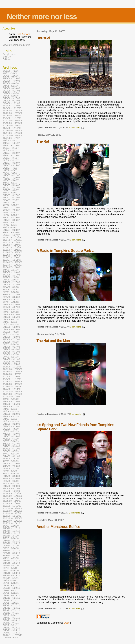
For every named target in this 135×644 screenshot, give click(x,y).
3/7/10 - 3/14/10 (11, 548)
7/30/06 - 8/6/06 (11, 83)
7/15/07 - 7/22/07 (11, 208)
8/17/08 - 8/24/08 (11, 349)
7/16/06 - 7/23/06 (11, 78)
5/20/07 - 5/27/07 (11, 188)
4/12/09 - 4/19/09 (11, 434)
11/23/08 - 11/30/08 (13, 384)
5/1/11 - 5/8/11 (10, 580)
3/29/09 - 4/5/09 (11, 429)
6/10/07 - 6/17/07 (11, 195)
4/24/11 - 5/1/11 (11, 578)
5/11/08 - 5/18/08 (11, 314)
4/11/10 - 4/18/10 (11, 561)
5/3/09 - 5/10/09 (11, 441)
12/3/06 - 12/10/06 (12, 128)
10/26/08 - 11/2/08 (12, 374)
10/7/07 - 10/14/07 (12, 237)
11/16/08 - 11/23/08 (13, 382)
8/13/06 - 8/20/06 (11, 88)
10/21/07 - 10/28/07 (13, 242)
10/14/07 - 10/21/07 (13, 240)
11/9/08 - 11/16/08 (12, 379)
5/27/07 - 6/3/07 (11, 190)
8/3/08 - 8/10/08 (11, 344)
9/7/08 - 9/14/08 (11, 357)
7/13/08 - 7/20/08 (11, 337)
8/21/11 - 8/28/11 (11, 620)
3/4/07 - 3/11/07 (11, 160)
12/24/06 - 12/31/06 (13, 135)
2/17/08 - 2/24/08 (11, 285)
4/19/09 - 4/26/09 (11, 436)
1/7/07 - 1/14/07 (11, 140)
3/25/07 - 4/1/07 (11, 168)
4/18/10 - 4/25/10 (11, 563)
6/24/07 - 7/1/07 (11, 200)
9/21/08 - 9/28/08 (11, 362)
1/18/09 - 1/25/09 (11, 404)
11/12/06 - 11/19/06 (13, 121)
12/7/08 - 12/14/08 (12, 389)
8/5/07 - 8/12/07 (11, 215)
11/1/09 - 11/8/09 (11, 503)
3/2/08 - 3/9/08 (10, 290)
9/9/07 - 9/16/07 (11, 227)
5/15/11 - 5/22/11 (11, 585)
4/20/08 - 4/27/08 (11, 307)
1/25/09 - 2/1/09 (11, 406)
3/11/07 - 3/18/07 (11, 163)
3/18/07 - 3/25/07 (11, 165)
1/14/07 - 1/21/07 (11, 143)
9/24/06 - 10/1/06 (11, 103)
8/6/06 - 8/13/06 (11, 86)
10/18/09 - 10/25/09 (13, 498)
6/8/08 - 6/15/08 (11, 324)
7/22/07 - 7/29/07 (11, 210)
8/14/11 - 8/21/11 (11, 618)
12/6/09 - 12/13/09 (12, 516)
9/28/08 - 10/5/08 (11, 364)
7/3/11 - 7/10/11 (11, 603)
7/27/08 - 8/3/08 (11, 342)
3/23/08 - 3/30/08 (11, 297)
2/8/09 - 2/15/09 (11, 411)
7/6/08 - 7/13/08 (11, 334)
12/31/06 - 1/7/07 (11, 138)
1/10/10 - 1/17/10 (11, 528)
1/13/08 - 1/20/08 (11, 272)
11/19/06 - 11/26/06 (13, 123)
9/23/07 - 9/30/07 (11, 232)
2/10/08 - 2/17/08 (11, 282)
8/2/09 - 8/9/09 (10, 471)
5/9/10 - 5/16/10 (11, 571)
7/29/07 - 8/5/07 (11, 213)
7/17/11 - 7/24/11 (11, 608)
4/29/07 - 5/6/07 (11, 180)
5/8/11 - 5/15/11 (11, 583)
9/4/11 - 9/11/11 (11, 625)
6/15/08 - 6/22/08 (11, 327)
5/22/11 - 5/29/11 (11, 588)
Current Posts (10, 638)
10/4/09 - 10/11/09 (12, 493)
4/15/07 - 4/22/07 (11, 175)
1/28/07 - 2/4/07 (11, 148)
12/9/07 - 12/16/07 (12, 260)
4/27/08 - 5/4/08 (11, 309)
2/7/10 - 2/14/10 (11, 538)
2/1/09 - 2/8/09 (10, 409)
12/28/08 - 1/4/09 (11, 396)
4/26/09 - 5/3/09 (11, 439)
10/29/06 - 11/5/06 (12, 116)
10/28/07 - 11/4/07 (12, 245)
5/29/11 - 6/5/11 (11, 590)
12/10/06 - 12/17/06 (13, 131)
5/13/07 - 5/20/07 (11, 185)
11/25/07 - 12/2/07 (12, 255)
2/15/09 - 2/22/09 (11, 414)
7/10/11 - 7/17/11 (11, 605)
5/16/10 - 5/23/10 (11, 573)
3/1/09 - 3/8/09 (10, 419)
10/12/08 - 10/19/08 (13, 369)
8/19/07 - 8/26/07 (11, 220)
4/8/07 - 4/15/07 (11, 173)
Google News (10, 54)
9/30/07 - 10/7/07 (11, 235)
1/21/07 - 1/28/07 (11, 145)
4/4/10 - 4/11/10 (11, 558)
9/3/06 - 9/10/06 (11, 96)
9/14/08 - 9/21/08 (11, 359)
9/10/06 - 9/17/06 (11, 98)
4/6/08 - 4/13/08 (11, 302)
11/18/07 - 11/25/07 (13, 252)
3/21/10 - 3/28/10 (11, 553)
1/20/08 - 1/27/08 (11, 275)
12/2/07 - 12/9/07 (11, 257)
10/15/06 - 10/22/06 (13, 111)
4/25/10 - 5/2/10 (11, 566)
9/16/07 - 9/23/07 (11, 230)
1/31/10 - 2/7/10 (11, 536)
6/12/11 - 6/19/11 (11, 595)
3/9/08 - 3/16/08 (11, 292)
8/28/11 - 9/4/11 (11, 623)
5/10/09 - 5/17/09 (11, 444)
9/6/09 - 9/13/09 (11, 484)
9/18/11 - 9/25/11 (11, 630)
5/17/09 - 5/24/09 (11, 446)
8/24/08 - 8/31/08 (11, 352)
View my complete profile (16, 45)
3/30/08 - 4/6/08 (11, 300)
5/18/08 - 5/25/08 (11, 317)
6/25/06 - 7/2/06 (11, 71)
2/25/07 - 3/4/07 (11, 158)
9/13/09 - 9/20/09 (11, 486)
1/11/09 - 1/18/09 (11, 401)
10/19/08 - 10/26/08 (13, 372)
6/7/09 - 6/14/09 (11, 454)
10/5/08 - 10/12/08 (12, 367)
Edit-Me (7, 57)
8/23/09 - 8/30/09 (11, 479)
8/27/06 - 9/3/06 (11, 93)
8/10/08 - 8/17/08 (11, 347)
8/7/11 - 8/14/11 (11, 615)
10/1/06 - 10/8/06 (11, 106)
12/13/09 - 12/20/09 (13, 518)
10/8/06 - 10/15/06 (12, 108)
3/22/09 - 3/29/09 (11, 426)
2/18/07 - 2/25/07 (11, 155)
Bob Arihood (24, 34)
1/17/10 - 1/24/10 (11, 531)
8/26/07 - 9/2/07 (11, 222)
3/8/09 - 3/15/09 (11, 421)
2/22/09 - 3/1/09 (11, 416)
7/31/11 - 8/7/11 (11, 613)
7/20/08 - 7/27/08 (11, 339)
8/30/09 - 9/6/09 (11, 481)
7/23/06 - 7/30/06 (11, 81)
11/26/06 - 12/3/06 (12, 126)
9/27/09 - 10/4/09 (11, 491)
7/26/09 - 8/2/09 (11, 469)
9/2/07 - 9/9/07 (10, 225)
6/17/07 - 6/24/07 (11, 198)
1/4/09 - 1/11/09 (11, 399)
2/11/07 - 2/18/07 (11, 153)
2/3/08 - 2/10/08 (11, 280)
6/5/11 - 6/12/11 (11, 593)
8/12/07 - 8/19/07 (11, 218)
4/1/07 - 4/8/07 (10, 170)
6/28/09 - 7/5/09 (11, 459)
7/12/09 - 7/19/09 (11, 464)
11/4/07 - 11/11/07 (12, 247)
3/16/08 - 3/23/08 (11, 295)
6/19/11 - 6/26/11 (11, 598)
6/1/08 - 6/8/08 (10, 322)
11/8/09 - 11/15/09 (12, 506)
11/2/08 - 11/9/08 (11, 377)
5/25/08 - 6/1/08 (11, 319)
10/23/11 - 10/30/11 (13, 635)
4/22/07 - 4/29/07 (11, 178)
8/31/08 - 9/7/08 (11, 354)
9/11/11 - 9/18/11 (11, 628)
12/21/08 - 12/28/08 (13, 394)
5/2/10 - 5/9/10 (10, 568)
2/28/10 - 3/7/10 (11, 546)
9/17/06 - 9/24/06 (11, 101)
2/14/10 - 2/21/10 (11, 541)
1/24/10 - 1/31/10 (11, 533)
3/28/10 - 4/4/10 (11, 556)
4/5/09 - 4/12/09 (11, 431)
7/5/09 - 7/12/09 (11, 461)
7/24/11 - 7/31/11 (11, 610)
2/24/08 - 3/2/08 (11, 287)
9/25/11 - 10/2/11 (11, 633)
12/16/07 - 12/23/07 (13, 262)
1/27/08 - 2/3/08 (11, 277)
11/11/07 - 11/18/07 (13, 250)
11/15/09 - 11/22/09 (13, 508)
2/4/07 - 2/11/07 (11, 150)
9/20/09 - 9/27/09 (11, 488)
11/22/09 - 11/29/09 (13, 511)
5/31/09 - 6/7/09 (11, 451)
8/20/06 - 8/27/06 (11, 91)
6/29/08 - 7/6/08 (11, 332)
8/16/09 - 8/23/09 (11, 476)
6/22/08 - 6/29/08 (11, 329)
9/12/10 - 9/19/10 (11, 575)
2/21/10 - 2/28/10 (11, 543)
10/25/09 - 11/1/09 (12, 501)
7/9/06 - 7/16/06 (11, 76)
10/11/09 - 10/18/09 (13, 496)
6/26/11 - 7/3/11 (11, 600)
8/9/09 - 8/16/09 (11, 474)
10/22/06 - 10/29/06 (13, 113)
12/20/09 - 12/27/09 (13, 521)
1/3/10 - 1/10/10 (11, 526)
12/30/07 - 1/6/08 (11, 267)
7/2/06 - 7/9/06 (10, 73)
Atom (67, 623)
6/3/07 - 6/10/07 (11, 193)
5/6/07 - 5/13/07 (11, 183)
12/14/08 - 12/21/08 (13, 392)
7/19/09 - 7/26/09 (11, 466)
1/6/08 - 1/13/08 (11, 270)
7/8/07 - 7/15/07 (11, 205)
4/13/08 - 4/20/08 (11, 305)
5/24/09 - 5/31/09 (11, 449)
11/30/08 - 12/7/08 (12, 387)
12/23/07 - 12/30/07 (13, 265)
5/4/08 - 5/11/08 (11, 312)
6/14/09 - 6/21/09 (11, 456)
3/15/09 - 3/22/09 (11, 424)
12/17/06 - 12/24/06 (13, 133)
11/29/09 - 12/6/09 (12, 513)
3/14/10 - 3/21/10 (11, 551)
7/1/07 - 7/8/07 (10, 203)
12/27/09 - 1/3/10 (11, 523)
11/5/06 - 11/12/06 (12, 118)
